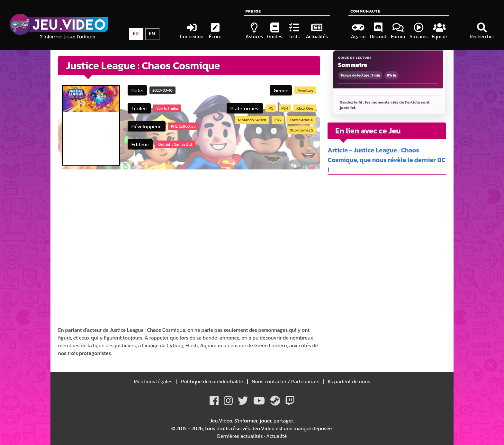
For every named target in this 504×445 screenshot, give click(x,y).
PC (271, 108)
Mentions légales (154, 381)
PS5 (278, 120)
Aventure (305, 90)
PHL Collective (183, 126)
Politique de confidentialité (212, 381)
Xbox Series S (301, 130)
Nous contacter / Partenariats (285, 381)
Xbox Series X (301, 120)
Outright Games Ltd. (175, 144)
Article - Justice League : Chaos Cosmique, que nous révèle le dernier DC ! (387, 160)
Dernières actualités (240, 436)
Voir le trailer (167, 108)
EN (152, 33)
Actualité (276, 436)
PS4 (285, 108)
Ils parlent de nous (349, 381)
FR (136, 33)
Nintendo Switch (252, 120)
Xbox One (305, 108)
